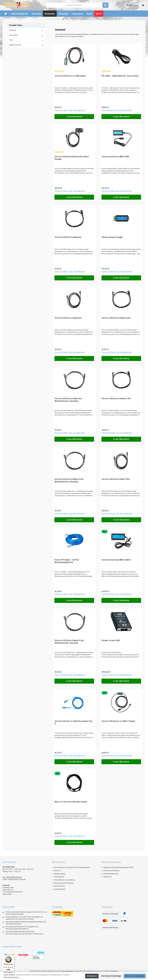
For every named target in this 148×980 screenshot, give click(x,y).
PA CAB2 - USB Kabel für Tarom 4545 (120, 76)
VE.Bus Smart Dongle (112, 237)
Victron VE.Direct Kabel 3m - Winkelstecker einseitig (69, 400)
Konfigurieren (92, 976)
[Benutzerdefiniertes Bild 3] (38, 955)
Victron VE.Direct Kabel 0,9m (116, 318)
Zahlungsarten (59, 877)
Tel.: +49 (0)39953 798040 (12, 878)
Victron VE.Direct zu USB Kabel (70, 76)
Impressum (107, 877)
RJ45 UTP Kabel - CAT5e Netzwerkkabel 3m (67, 561)
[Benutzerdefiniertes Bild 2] (24, 955)
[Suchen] (105, 5)
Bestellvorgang (59, 874)
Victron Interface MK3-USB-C (116, 560)
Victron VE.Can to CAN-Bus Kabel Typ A (73, 723)
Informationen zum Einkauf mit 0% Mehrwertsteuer (72, 868)
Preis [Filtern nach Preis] (26, 40)
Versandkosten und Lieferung (64, 880)
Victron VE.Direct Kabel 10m (116, 479)
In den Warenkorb (74, 116)
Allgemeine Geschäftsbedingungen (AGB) (118, 868)
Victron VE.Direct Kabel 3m (68, 237)
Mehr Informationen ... (12, 977)
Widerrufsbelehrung (110, 874)
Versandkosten (68, 971)
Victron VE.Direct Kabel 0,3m (116, 399)
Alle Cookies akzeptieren (135, 976)
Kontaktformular (60, 890)
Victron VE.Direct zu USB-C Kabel (118, 721)
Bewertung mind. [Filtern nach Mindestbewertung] (26, 45)
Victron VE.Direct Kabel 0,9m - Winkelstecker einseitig (70, 481)
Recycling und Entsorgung (63, 883)
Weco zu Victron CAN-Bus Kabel (71, 802)
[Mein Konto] (132, 5)
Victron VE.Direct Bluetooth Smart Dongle (72, 158)
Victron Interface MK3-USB (115, 157)
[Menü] (13, 956)
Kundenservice (59, 886)
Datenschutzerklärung (111, 871)
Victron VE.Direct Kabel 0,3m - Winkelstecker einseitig (70, 642)
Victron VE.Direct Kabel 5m (68, 318)
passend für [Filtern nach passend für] (26, 35)
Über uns (57, 871)
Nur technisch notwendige (111, 976)
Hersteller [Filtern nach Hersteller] (26, 30)
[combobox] (74, 5)
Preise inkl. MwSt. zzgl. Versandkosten (70, 110)
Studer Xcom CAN (111, 641)
